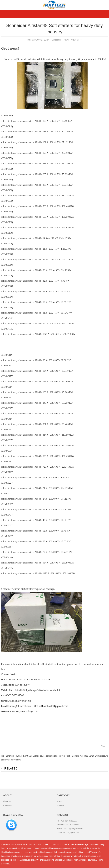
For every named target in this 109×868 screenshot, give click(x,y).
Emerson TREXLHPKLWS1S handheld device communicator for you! (36, 756)
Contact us (8, 806)
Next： (69, 756)
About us (7, 801)
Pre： (4, 756)
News (66, 40)
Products (60, 806)
